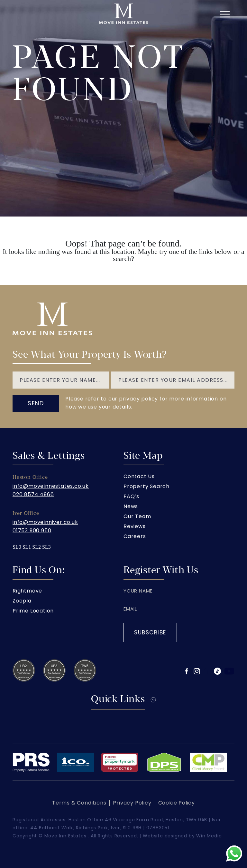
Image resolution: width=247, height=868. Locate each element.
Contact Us (139, 476)
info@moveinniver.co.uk (45, 522)
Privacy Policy (132, 803)
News (131, 506)
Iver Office (26, 513)
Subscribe (150, 632)
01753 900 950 (32, 530)
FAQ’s (131, 496)
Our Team (137, 516)
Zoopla (22, 601)
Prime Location (33, 611)
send (36, 403)
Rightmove (27, 591)
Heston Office (30, 477)
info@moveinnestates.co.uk (51, 486)
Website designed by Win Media (182, 836)
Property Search (146, 486)
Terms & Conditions (79, 803)
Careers (135, 536)
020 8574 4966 (33, 494)
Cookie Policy (177, 803)
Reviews (135, 526)
